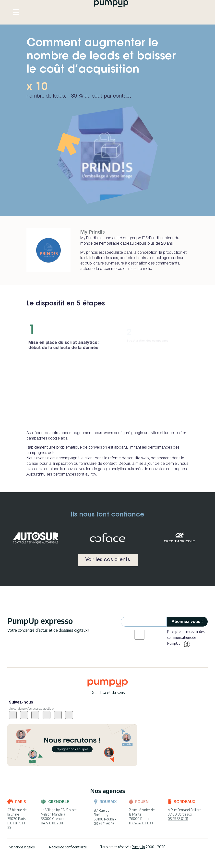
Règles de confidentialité (68, 847)
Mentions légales (22, 847)
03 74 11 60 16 (104, 824)
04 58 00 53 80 (53, 823)
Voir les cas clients (108, 560)
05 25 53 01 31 (178, 819)
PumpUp (138, 847)
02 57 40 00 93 (141, 823)
